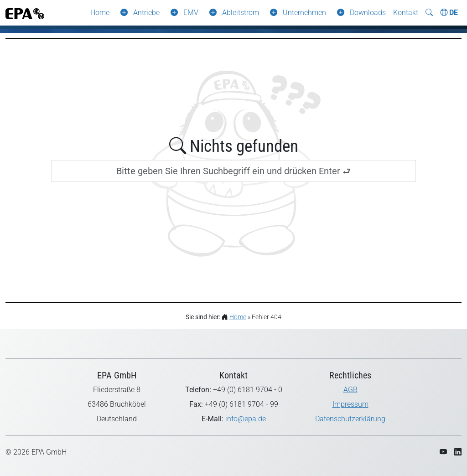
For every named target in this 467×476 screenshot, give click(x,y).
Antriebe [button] (146, 13)
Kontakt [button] (406, 13)
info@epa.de (246, 419)
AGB (350, 390)
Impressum (350, 404)
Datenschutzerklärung (350, 419)
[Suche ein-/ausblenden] (429, 13)
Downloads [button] (368, 13)
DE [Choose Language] (449, 13)
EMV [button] (191, 13)
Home (100, 13)
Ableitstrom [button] (241, 13)
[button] (122, 13)
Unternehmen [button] (304, 13)
